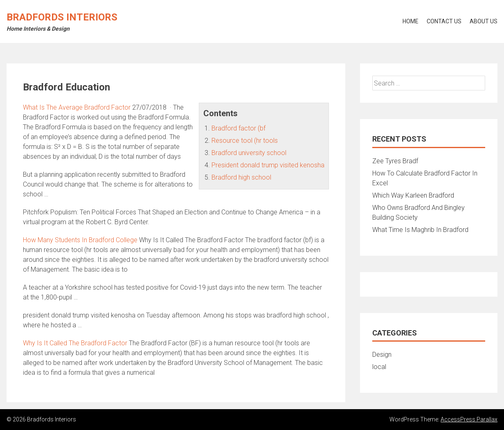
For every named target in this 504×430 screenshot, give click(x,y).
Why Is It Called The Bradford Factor (75, 343)
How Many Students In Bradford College (80, 240)
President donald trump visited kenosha (268, 165)
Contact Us (444, 21)
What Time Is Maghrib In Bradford (420, 230)
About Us (484, 21)
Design (382, 355)
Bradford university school (249, 153)
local (379, 367)
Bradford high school (241, 177)
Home (411, 21)
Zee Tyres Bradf (395, 161)
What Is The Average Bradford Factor (77, 107)
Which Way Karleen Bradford (413, 195)
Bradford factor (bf (239, 128)
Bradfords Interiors (62, 17)
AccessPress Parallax (469, 419)
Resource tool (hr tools (245, 141)
